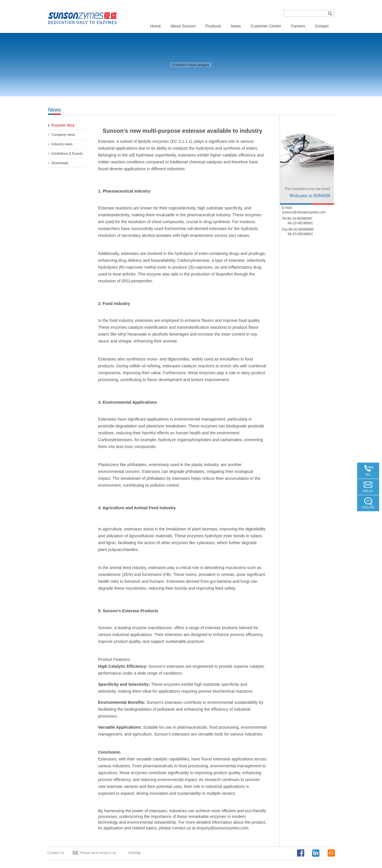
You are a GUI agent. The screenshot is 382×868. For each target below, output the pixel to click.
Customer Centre (266, 26)
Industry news (62, 144)
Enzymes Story (63, 125)
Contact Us (56, 853)
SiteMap (135, 853)
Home (155, 26)
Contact (322, 26)
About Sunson (183, 26)
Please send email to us (98, 853)
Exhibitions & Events (67, 154)
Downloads (60, 163)
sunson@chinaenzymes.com (304, 212)
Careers (298, 26)
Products (213, 26)
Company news (63, 135)
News (236, 26)
